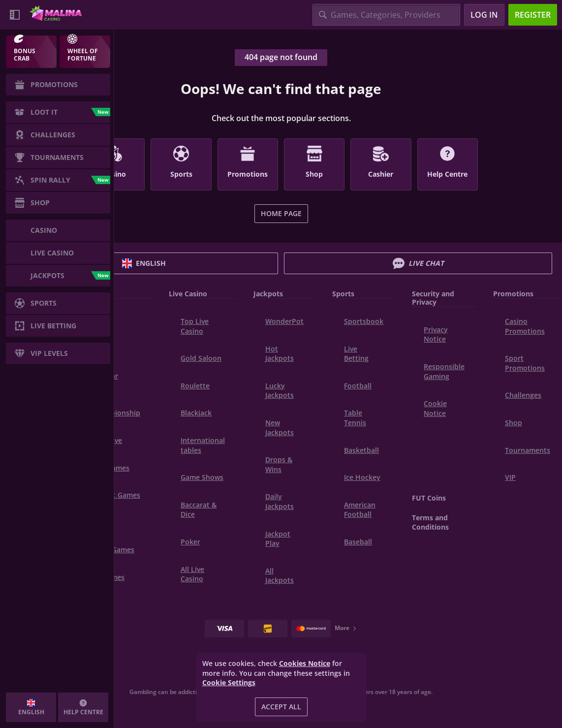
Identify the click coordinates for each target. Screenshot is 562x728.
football (358, 386)
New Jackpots (280, 427)
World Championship (116, 408)
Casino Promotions (525, 326)
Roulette (195, 386)
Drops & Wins (279, 464)
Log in (484, 15)
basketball (361, 450)
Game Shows (202, 477)
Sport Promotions (525, 363)
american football (360, 510)
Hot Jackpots (280, 354)
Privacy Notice (436, 334)
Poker (190, 542)
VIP (510, 477)
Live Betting (356, 354)
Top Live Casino (195, 326)
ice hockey (362, 477)
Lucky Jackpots (280, 391)
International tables (203, 445)
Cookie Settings (229, 683)
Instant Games (116, 495)
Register (533, 15)
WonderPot (284, 321)
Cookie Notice (435, 408)
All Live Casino (192, 574)
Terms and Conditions (430, 522)
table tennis (355, 418)
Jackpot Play (278, 539)
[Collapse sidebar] (15, 15)
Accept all (281, 707)
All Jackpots (280, 576)
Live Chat (418, 263)
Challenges (523, 395)
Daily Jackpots (280, 501)
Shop (514, 423)
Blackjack (196, 413)
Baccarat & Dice (199, 510)
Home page (281, 213)
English (144, 263)
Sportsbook (364, 321)
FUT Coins (429, 498)
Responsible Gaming (444, 371)
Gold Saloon (201, 358)
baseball (358, 542)
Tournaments (528, 450)
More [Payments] (346, 628)
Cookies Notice (305, 663)
